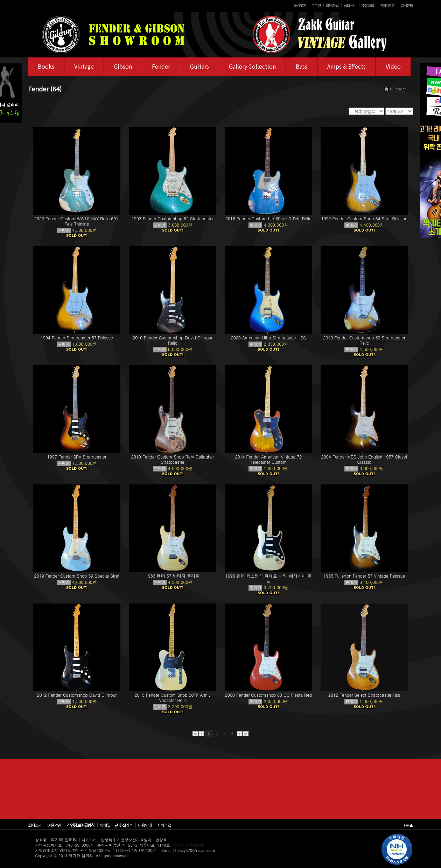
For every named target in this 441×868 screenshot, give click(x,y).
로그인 (316, 5)
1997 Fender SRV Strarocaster (77, 457)
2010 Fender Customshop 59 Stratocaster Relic (364, 340)
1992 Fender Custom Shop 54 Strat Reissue (364, 218)
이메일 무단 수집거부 (116, 825)
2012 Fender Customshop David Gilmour (77, 695)
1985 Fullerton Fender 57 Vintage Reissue (364, 576)
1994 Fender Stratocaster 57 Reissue (77, 337)
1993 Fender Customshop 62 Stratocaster (173, 218)
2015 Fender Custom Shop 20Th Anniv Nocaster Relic (173, 697)
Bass (302, 66)
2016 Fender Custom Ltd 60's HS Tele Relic (268, 218)
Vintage (84, 66)
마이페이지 (387, 5)
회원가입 (332, 5)
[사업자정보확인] (188, 845)
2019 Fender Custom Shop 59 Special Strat (77, 576)
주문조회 (368, 5)
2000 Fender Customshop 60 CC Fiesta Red (268, 695)
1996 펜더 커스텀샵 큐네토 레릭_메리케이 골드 (268, 578)
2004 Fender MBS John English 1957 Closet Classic (364, 459)
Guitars (199, 66)
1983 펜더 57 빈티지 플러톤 (173, 576)
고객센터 (407, 5)
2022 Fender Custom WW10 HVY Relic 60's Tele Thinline (77, 221)
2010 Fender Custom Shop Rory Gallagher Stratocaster (173, 459)
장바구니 (350, 5)
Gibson (123, 66)
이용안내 (145, 825)
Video (393, 66)
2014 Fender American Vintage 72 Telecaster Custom (269, 459)
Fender (161, 66)
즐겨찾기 (300, 5)
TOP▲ (407, 825)
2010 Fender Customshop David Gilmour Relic (173, 340)
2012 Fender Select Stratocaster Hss (364, 695)
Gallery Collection (252, 66)
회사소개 (35, 825)
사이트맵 (164, 825)
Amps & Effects (346, 66)
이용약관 (54, 825)
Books (46, 66)
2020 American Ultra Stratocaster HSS (268, 337)
